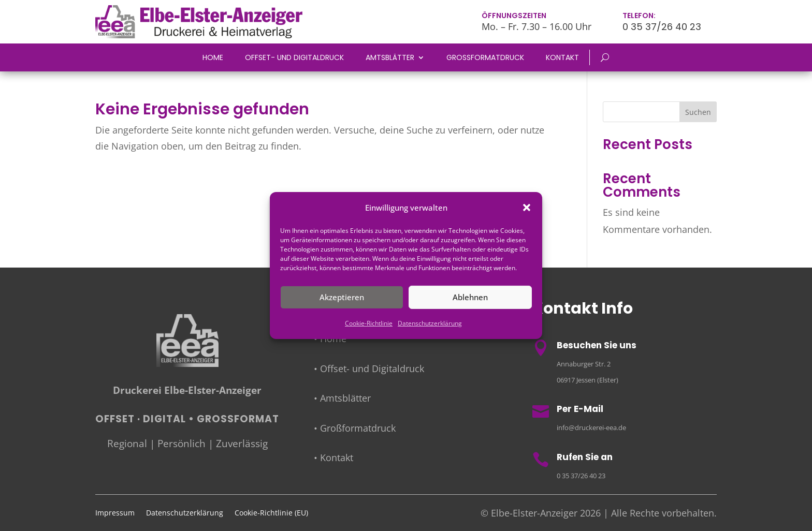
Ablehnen (470, 297)
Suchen (698, 112)
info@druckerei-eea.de (591, 427)
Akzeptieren (342, 297)
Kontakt (562, 58)
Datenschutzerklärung (430, 323)
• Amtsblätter (342, 398)
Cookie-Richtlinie (369, 323)
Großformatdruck (485, 58)
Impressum (115, 513)
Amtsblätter (390, 58)
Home (213, 58)
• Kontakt (334, 458)
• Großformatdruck (355, 428)
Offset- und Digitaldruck (294, 58)
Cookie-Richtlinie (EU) (271, 513)
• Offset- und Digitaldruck (369, 368)
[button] (527, 208)
